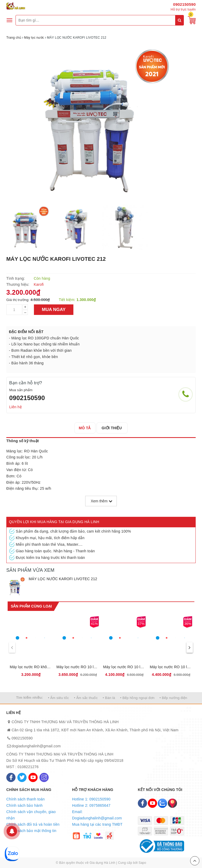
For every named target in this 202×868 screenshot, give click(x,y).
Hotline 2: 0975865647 (91, 805)
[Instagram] (44, 777)
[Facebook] (11, 777)
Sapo (142, 863)
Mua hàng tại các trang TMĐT (97, 824)
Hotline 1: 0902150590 (91, 799)
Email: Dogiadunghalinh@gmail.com (97, 815)
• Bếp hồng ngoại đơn (137, 698)
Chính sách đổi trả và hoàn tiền (33, 824)
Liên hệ (16, 407)
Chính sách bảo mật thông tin (31, 831)
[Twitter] (22, 777)
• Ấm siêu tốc (59, 698)
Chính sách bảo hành (24, 805)
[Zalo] (162, 803)
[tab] (86, 428)
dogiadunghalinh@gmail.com (36, 746)
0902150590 (184, 4)
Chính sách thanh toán (26, 799)
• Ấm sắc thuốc (86, 698)
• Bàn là (109, 698)
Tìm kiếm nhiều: (29, 698)
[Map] (172, 803)
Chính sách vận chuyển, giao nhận (31, 815)
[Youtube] (33, 777)
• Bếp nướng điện (173, 698)
